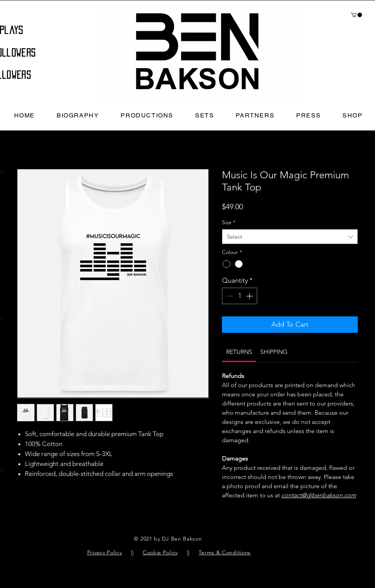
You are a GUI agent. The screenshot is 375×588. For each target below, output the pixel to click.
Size (229, 222)
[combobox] (290, 237)
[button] (356, 15)
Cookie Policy (160, 552)
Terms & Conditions (225, 552)
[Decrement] (229, 296)
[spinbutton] (240, 296)
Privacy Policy (105, 552)
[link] (239, 352)
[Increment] (250, 296)
